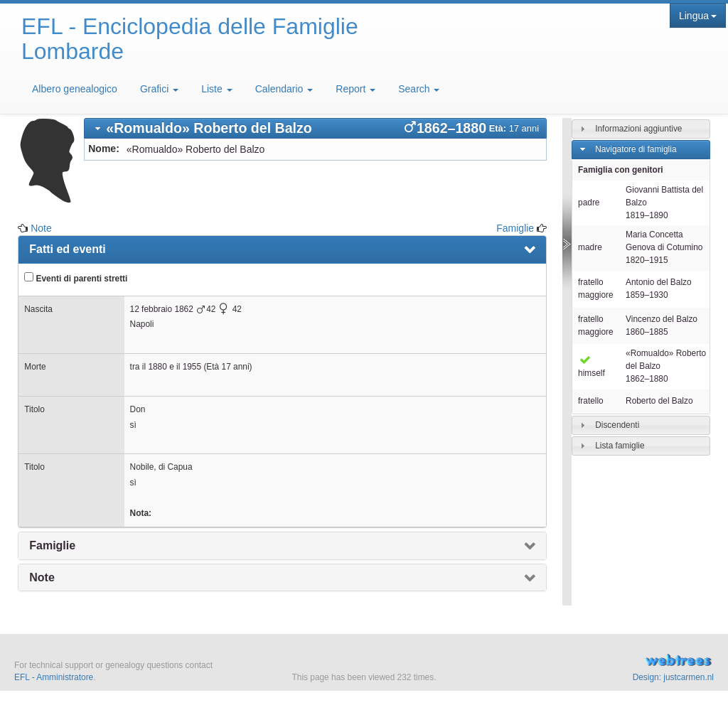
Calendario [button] (284, 89)
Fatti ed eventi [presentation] (68, 249)
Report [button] (355, 89)
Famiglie (515, 228)
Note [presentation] (42, 577)
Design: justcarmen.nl (673, 677)
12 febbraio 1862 (162, 309)
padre (589, 203)
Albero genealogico (75, 89)
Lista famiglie (620, 446)
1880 (157, 367)
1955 (192, 367)
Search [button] (419, 89)
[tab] (315, 128)
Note (41, 228)
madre (590, 247)
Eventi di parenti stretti (76, 278)
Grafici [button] (159, 89)
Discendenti (617, 425)
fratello (591, 401)
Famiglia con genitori (621, 170)
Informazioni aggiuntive (638, 129)
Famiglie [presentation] (52, 545)
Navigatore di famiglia (636, 149)
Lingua (698, 16)
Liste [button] (216, 89)
